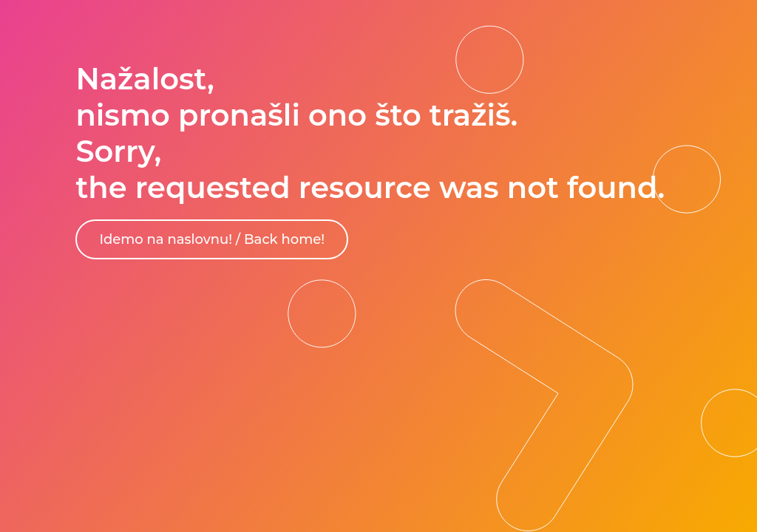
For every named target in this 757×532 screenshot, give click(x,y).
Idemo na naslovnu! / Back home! (212, 239)
